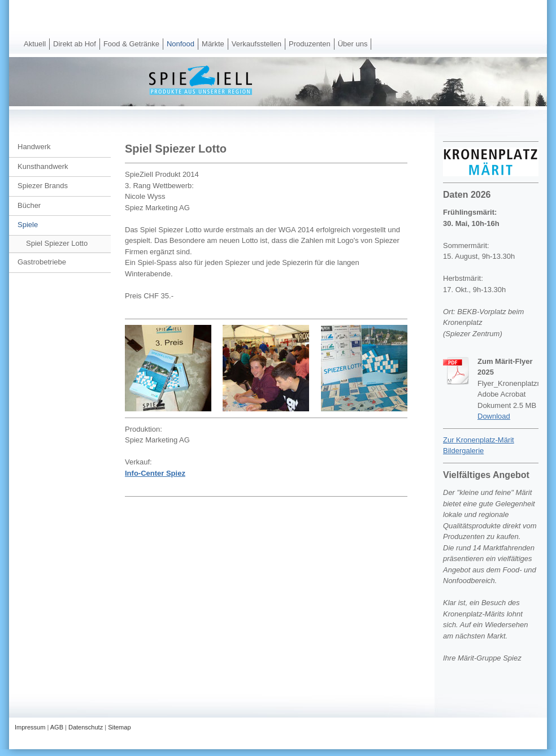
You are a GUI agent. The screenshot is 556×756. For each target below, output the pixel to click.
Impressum (30, 727)
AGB (57, 727)
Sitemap (119, 727)
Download (494, 416)
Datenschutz (86, 727)
